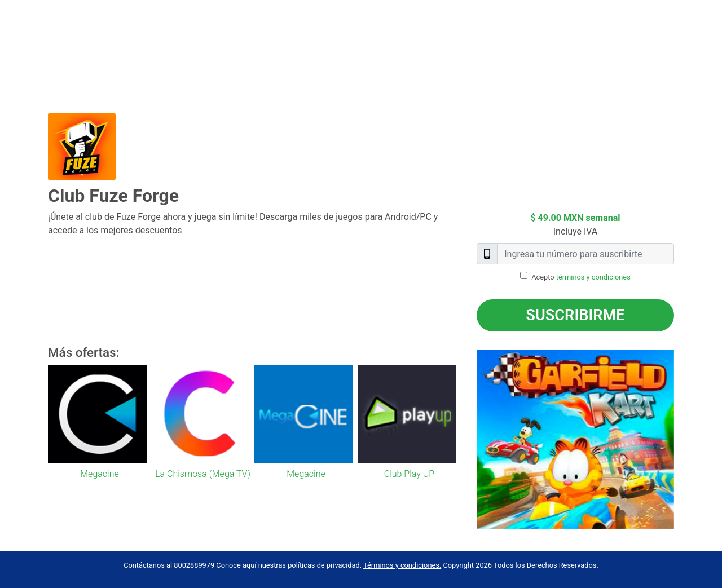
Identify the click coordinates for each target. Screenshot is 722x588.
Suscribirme (575, 315)
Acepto (581, 277)
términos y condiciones (593, 277)
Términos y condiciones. (402, 565)
